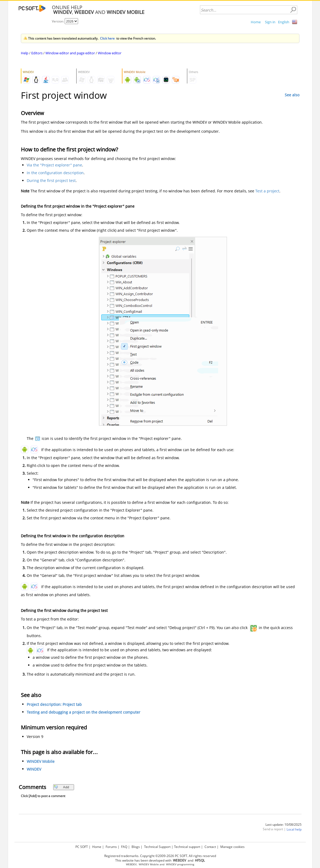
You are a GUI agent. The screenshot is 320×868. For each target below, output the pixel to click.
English (284, 22)
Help (25, 53)
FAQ (124, 847)
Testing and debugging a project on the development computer (84, 712)
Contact (210, 847)
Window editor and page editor (70, 53)
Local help (294, 829)
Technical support (187, 847)
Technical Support (157, 847)
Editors (37, 53)
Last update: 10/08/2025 (284, 825)
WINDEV (34, 769)
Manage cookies (232, 847)
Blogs (136, 847)
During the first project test (51, 180)
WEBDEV (131, 864)
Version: (58, 21)
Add (61, 787)
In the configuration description (55, 173)
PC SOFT (82, 847)
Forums (111, 847)
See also (292, 95)
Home (256, 22)
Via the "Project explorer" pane (54, 165)
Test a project (267, 191)
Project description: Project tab (54, 704)
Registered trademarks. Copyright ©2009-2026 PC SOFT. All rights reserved (160, 856)
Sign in (270, 22)
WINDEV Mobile (41, 761)
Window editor (110, 53)
